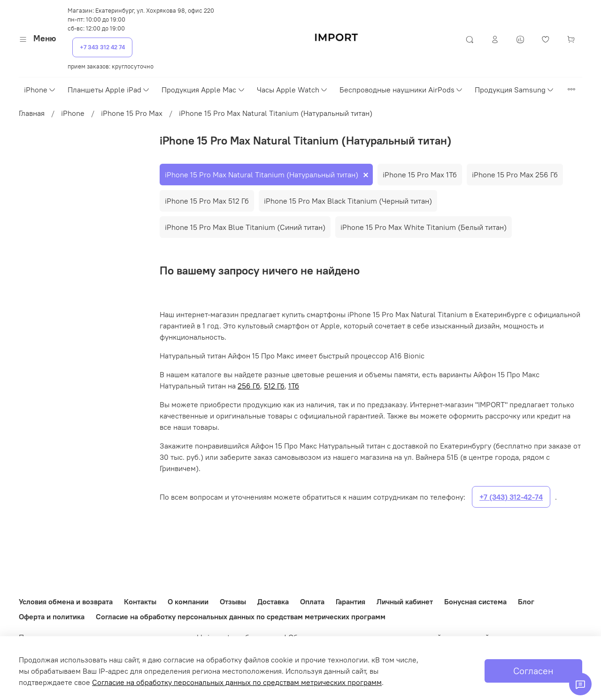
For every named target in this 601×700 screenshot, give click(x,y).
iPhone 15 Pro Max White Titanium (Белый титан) (424, 227)
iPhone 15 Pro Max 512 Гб (207, 201)
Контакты (140, 601)
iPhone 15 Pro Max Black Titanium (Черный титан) (348, 201)
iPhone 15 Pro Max (132, 113)
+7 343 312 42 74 (102, 47)
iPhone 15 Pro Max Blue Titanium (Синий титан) (245, 227)
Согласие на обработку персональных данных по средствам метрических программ (241, 616)
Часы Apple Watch (293, 90)
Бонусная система (475, 601)
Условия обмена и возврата (66, 601)
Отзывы (233, 601)
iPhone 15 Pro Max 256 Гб (515, 175)
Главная (32, 113)
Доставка (273, 601)
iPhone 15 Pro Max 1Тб (420, 175)
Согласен (533, 671)
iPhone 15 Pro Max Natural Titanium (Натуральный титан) (262, 175)
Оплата (312, 601)
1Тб (294, 386)
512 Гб (274, 386)
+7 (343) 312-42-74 (511, 497)
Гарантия (351, 601)
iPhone (40, 90)
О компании (188, 601)
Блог (526, 601)
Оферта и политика (52, 616)
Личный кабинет (405, 601)
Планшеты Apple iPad (109, 90)
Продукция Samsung (515, 90)
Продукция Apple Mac (203, 90)
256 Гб (249, 386)
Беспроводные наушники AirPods (401, 90)
